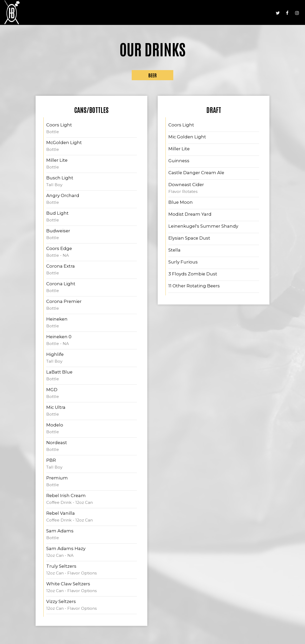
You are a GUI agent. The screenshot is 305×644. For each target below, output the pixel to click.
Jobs (251, 13)
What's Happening (227, 13)
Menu (187, 13)
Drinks (202, 13)
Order (265, 13)
